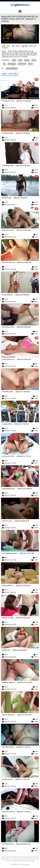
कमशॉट (14, 60)
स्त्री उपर (30, 64)
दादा (4, 64)
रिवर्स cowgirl (12, 64)
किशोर (20, 60)
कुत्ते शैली (27, 60)
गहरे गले (34, 60)
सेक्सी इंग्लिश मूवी (15, 865)
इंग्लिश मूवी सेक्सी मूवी (12, 69)
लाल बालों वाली (22, 64)
